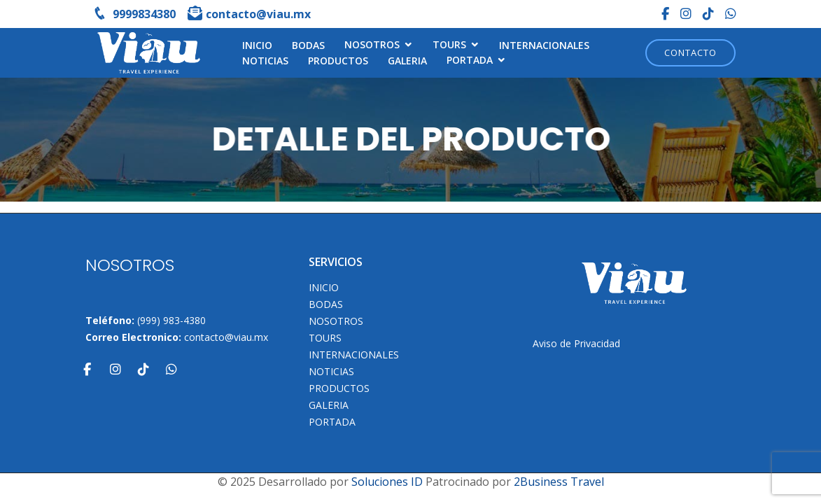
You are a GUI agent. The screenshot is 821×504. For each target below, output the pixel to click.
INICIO (257, 45)
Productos (338, 61)
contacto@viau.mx (226, 337)
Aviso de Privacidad (576, 343)
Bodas (308, 45)
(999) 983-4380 (171, 320)
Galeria (407, 61)
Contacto (690, 52)
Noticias (265, 61)
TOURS (449, 44)
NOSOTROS (372, 44)
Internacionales (544, 45)
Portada (470, 60)
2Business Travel (559, 482)
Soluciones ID (387, 482)
